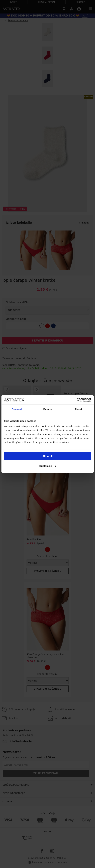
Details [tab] (48, 409)
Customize (48, 466)
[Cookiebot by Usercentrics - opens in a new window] (77, 400)
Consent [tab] (17, 409)
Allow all (47, 456)
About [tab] (78, 409)
